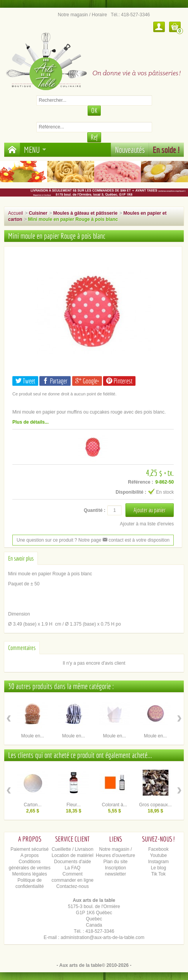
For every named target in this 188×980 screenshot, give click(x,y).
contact (113, 540)
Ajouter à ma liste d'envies (147, 524)
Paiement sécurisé (30, 849)
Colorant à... (114, 805)
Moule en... (33, 736)
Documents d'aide (73, 862)
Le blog (158, 868)
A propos (30, 855)
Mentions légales (30, 874)
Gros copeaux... (155, 805)
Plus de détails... (30, 422)
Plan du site (116, 862)
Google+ (87, 381)
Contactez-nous (73, 886)
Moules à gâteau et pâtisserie (86, 213)
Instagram (158, 862)
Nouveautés (130, 150)
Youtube (159, 855)
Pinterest (119, 381)
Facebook (158, 849)
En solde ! (166, 150)
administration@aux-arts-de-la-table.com (102, 937)
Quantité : (95, 510)
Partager (55, 381)
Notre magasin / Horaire (82, 15)
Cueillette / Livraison (73, 849)
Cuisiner (38, 213)
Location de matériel (73, 855)
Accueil (16, 213)
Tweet (25, 381)
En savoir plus (21, 558)
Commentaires (22, 648)
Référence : (140, 482)
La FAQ (73, 868)
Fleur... (74, 805)
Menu (35, 150)
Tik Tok (158, 874)
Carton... (32, 805)
